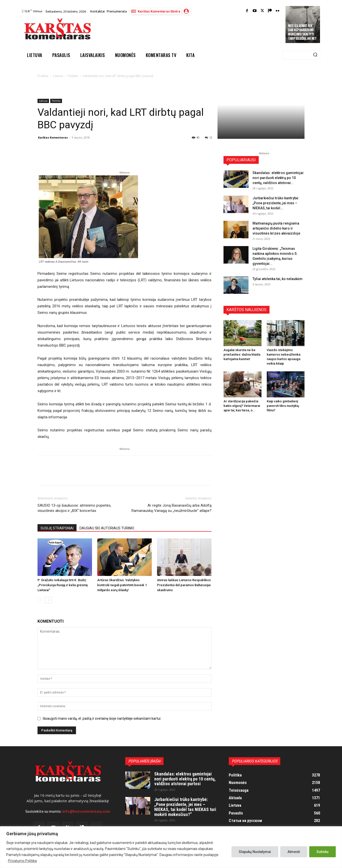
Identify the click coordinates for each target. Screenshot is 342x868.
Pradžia (43, 76)
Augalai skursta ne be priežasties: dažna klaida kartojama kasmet (242, 354)
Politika (73, 76)
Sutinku (322, 852)
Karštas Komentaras (53, 137)
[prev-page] (41, 600)
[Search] (315, 55)
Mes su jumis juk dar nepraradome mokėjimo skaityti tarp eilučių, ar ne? (302, 32)
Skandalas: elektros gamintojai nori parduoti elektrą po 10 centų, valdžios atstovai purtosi (185, 779)
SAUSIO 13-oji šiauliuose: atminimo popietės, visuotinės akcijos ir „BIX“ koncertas (74, 508)
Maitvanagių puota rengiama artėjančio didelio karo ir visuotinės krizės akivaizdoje (276, 228)
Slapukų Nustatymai (255, 852)
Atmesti (294, 852)
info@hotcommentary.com (86, 811)
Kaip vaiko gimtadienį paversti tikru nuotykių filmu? (283, 406)
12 (209, 137)
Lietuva (58, 76)
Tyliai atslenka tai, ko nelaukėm (277, 279)
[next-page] (49, 600)
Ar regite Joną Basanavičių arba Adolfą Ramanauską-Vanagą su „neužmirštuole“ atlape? (171, 508)
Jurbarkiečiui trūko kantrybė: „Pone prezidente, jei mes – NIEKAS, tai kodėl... (276, 203)
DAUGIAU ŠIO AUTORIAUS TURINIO (107, 528)
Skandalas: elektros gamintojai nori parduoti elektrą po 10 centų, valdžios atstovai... (278, 178)
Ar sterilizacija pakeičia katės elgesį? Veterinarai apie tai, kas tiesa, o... (242, 406)
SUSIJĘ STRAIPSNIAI (57, 528)
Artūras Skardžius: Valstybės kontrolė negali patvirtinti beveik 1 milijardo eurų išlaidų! (122, 585)
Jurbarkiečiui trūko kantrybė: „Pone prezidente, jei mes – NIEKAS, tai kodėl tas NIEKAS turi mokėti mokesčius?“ (185, 807)
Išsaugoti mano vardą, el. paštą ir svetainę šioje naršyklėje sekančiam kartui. (102, 718)
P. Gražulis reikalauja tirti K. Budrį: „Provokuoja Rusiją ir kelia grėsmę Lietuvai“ (63, 585)
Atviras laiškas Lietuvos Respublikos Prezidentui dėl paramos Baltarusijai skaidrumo (184, 585)
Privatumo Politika (22, 861)
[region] (171, 847)
